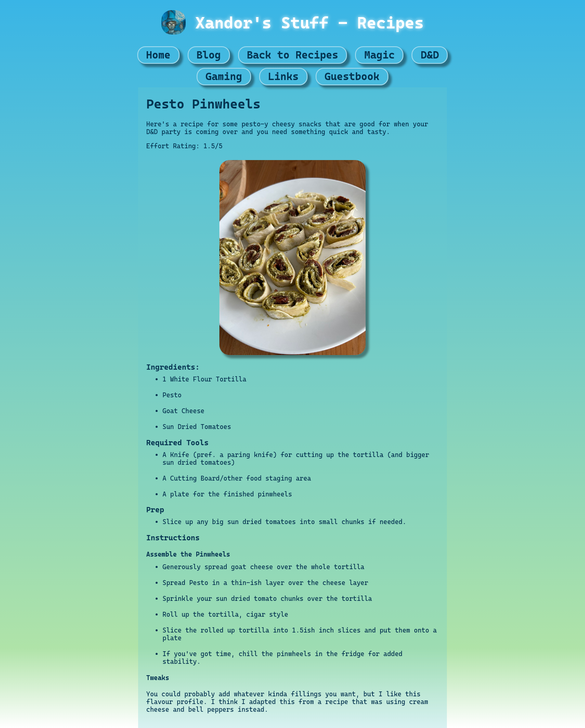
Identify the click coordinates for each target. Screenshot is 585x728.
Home (158, 55)
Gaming (224, 76)
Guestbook (352, 76)
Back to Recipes (293, 55)
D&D (430, 55)
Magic (379, 55)
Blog (209, 55)
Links (283, 76)
